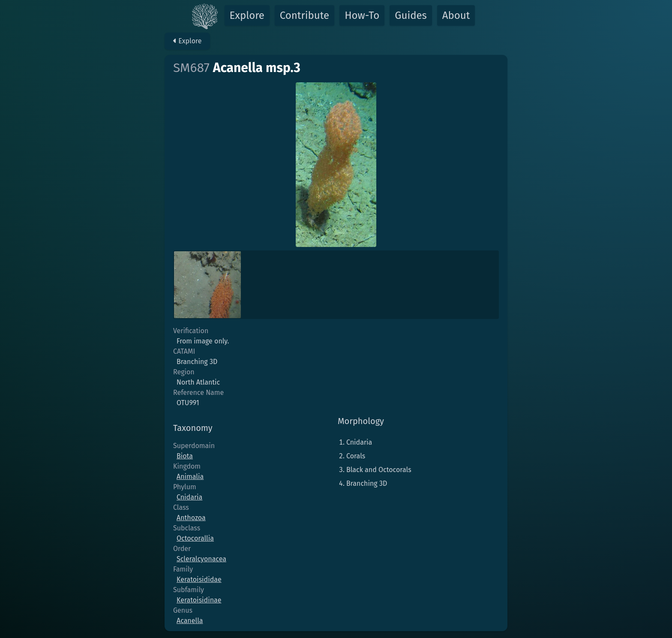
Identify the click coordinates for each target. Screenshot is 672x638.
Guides (411, 15)
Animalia (190, 477)
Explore (247, 15)
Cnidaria (189, 497)
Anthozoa (191, 518)
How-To (362, 15)
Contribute (304, 15)
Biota (185, 456)
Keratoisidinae (199, 600)
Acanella (190, 621)
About (456, 15)
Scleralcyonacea (201, 559)
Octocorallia (195, 538)
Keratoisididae (199, 579)
